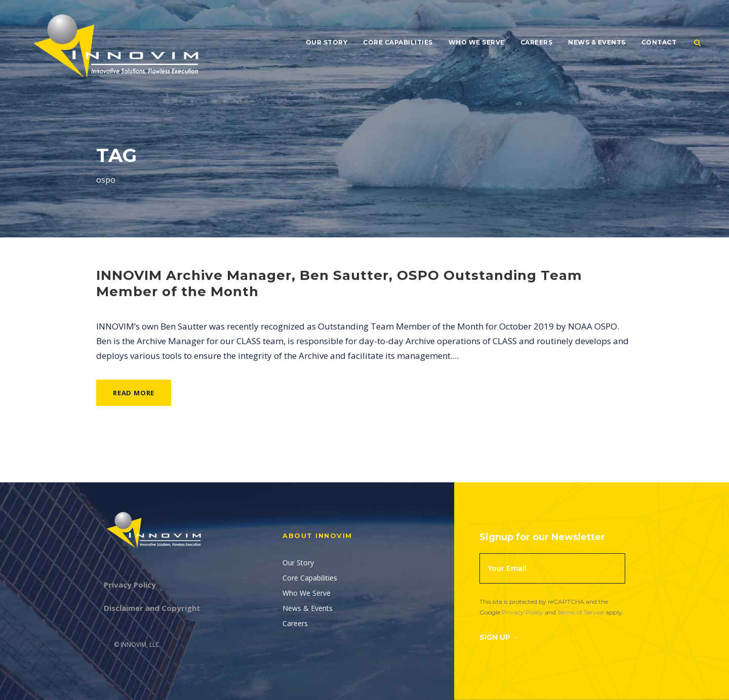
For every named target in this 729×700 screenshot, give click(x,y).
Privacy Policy (522, 612)
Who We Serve (477, 42)
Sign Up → (499, 637)
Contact (659, 42)
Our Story (327, 42)
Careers (537, 42)
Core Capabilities (398, 42)
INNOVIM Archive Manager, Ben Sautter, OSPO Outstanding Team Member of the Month (339, 283)
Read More (134, 393)
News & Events (597, 42)
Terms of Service (581, 612)
